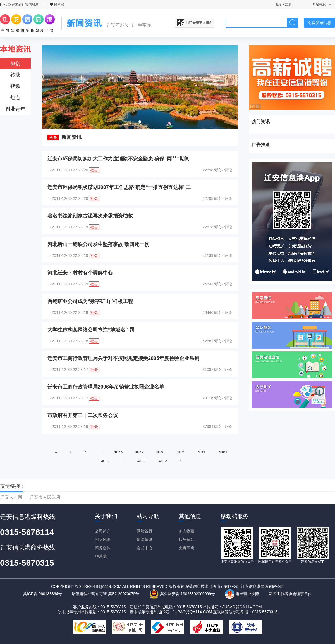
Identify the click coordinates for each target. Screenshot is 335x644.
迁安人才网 (11, 497)
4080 (202, 452)
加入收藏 (186, 531)
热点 (15, 98)
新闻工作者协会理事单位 (290, 594)
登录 (279, 4)
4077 (139, 452)
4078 (160, 452)
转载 (15, 75)
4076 (118, 452)
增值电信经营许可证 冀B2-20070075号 (106, 594)
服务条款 (186, 539)
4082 (105, 461)
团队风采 (103, 539)
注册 (288, 4)
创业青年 (15, 109)
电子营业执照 (242, 594)
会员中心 (145, 548)
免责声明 (186, 548)
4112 (163, 461)
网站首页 (145, 531)
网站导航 (322, 4)
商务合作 (103, 548)
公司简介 (103, 531)
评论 (228, 170)
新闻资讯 (145, 539)
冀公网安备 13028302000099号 (182, 594)
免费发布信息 (319, 23)
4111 (142, 461)
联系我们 (103, 556)
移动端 (57, 4)
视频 (15, 86)
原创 (15, 63)
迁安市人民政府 (45, 497)
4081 (223, 452)
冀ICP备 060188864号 (43, 594)
